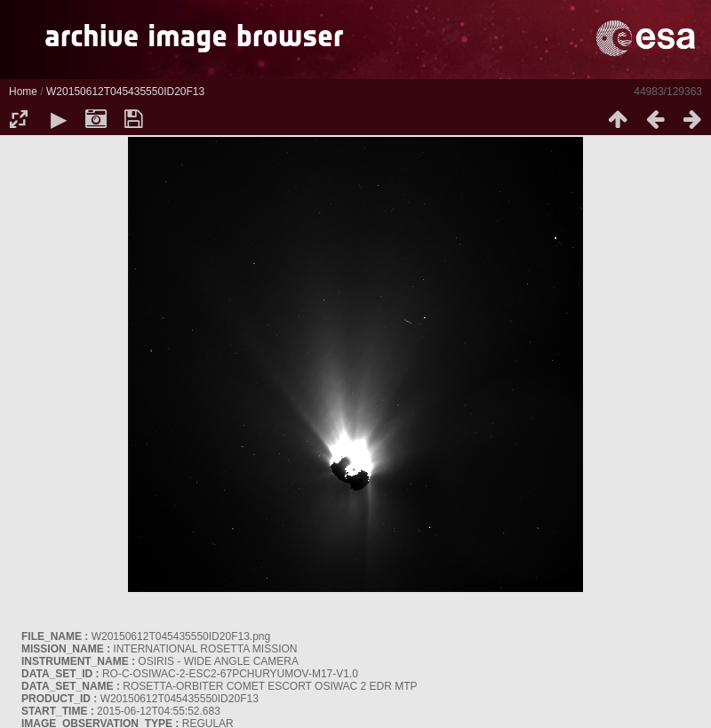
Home (23, 92)
